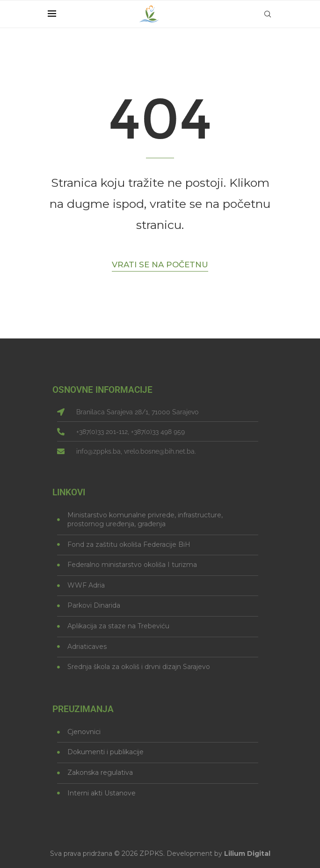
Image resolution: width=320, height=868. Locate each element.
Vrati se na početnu (160, 265)
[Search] (268, 14)
